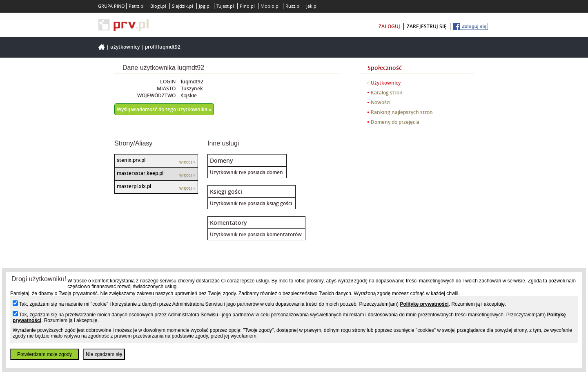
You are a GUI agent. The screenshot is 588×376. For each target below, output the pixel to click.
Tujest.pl (225, 6)
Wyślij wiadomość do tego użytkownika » (164, 109)
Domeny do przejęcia (395, 122)
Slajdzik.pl (183, 6)
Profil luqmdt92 (163, 47)
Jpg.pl (205, 6)
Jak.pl (312, 6)
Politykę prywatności (424, 304)
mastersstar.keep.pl (140, 173)
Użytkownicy (125, 47)
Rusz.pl (293, 6)
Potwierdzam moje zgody (45, 354)
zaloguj (389, 26)
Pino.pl (247, 6)
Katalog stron (387, 93)
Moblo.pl (270, 6)
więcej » (187, 162)
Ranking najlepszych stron (402, 112)
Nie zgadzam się (104, 354)
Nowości (381, 102)
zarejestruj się (427, 26)
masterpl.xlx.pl (134, 186)
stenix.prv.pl (131, 160)
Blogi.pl (158, 6)
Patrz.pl (137, 6)
